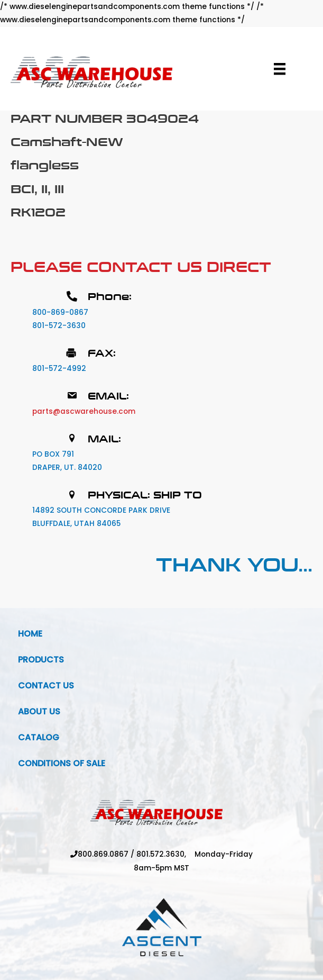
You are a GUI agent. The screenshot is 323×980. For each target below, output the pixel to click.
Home (30, 634)
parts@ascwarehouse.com (84, 411)
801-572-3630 (59, 326)
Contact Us (46, 686)
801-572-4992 (59, 369)
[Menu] (280, 69)
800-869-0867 (60, 312)
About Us (39, 711)
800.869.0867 (103, 854)
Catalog (39, 737)
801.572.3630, (165, 854)
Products (41, 660)
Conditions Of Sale (62, 763)
